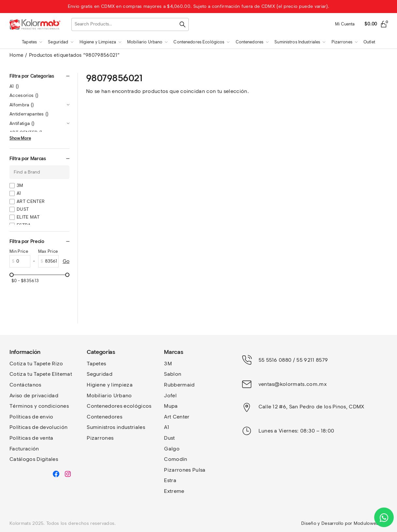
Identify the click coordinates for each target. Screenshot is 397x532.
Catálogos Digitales (34, 459)
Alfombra (22, 105)
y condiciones (51, 406)
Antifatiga (22, 123)
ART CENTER (31, 201)
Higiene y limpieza (110, 385)
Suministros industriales (116, 427)
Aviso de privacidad (34, 395)
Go (66, 261)
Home (16, 55)
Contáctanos (25, 385)
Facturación (24, 449)
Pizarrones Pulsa (185, 470)
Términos (22, 406)
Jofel (170, 395)
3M (20, 185)
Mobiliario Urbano (109, 395)
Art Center (177, 417)
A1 (14, 86)
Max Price (48, 251)
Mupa (171, 406)
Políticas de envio (31, 417)
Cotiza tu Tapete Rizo (36, 364)
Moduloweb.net (371, 523)
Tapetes (96, 364)
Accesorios (24, 95)
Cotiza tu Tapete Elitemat (41, 374)
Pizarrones (100, 438)
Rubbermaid (179, 385)
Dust (169, 438)
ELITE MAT (28, 217)
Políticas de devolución (38, 427)
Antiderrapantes (29, 114)
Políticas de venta (31, 438)
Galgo (172, 449)
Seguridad (100, 374)
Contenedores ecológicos (119, 406)
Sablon (173, 374)
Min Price (19, 251)
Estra (170, 480)
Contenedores (104, 417)
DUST (23, 209)
